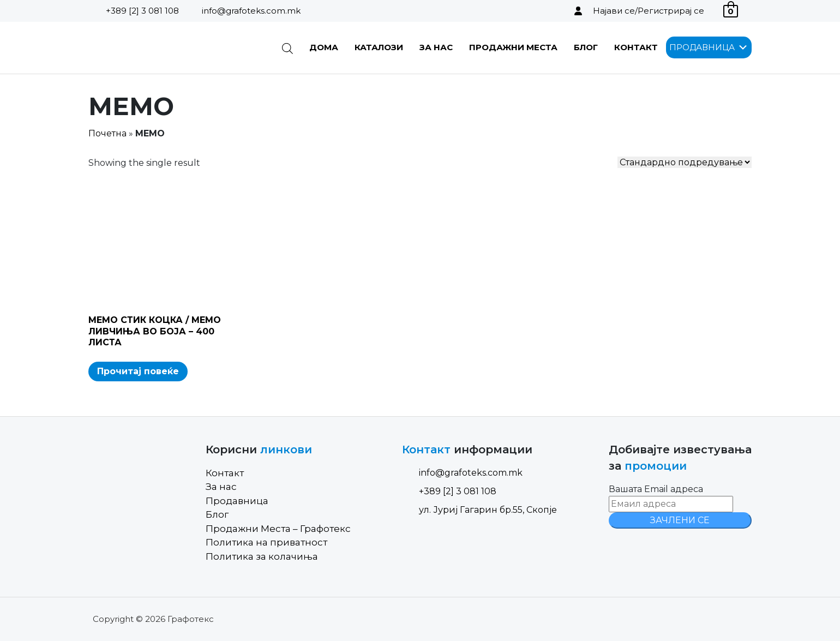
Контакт (636, 47)
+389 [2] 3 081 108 (142, 11)
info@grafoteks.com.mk (251, 11)
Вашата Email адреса (656, 489)
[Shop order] (685, 162)
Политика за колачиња (262, 556)
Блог (586, 47)
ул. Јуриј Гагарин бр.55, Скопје (479, 510)
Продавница (237, 501)
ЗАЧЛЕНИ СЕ (680, 520)
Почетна (107, 133)
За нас (436, 47)
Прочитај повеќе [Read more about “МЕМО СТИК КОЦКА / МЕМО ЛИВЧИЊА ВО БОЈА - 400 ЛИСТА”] (138, 371)
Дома (324, 47)
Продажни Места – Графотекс (278, 529)
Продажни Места (513, 47)
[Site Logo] (144, 48)
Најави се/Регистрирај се (649, 11)
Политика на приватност (266, 542)
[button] (702, 47)
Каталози (379, 47)
